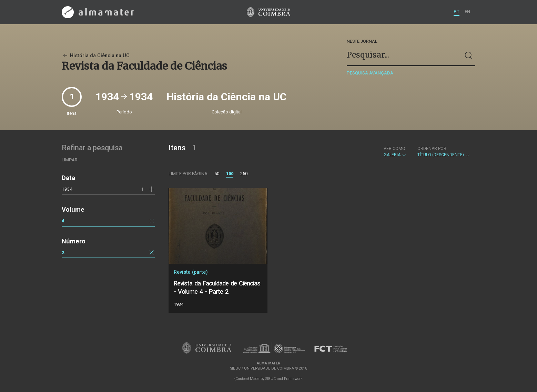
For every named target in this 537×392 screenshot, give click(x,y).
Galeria (395, 152)
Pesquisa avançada (370, 73)
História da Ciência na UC (96, 56)
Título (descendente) (444, 152)
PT (457, 12)
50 (217, 174)
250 (244, 174)
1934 (67, 189)
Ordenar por (432, 149)
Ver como (394, 149)
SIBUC (271, 379)
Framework (293, 379)
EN (467, 12)
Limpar (70, 160)
